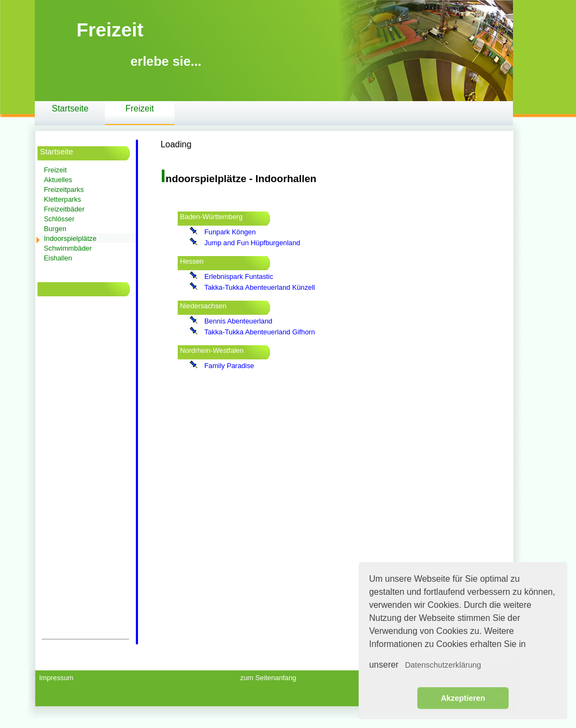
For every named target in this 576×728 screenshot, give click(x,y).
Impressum (56, 678)
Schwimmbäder (68, 248)
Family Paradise (229, 366)
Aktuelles (58, 180)
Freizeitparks (64, 189)
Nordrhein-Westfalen (212, 350)
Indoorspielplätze (70, 238)
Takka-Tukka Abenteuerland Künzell (260, 287)
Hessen (192, 261)
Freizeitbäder (64, 209)
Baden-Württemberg (211, 217)
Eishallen (58, 258)
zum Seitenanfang (268, 678)
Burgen (55, 229)
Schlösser (59, 219)
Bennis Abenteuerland (238, 321)
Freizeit (140, 108)
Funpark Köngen (230, 232)
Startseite (70, 108)
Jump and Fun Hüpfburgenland (252, 243)
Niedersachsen (203, 306)
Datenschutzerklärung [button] (443, 665)
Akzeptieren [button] (463, 698)
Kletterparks (62, 199)
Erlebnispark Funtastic (239, 276)
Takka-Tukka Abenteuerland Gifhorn (260, 332)
